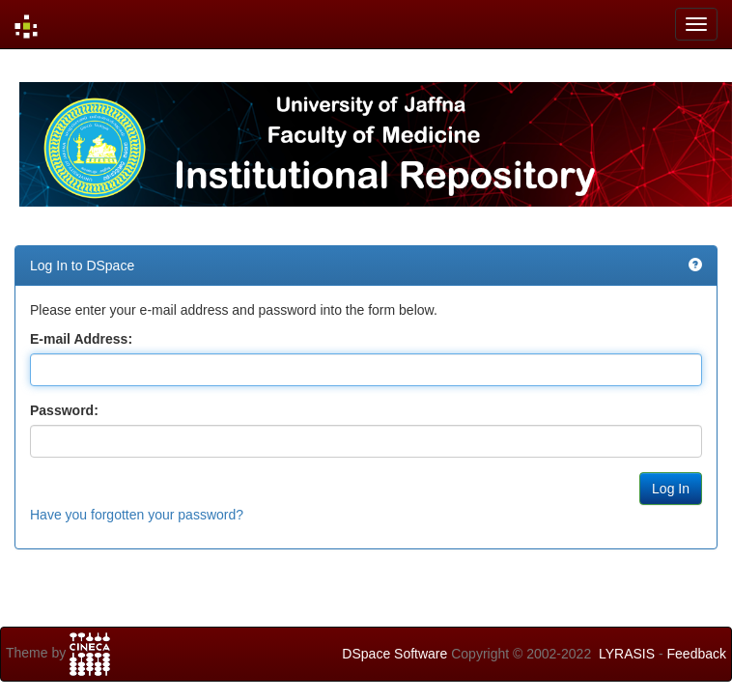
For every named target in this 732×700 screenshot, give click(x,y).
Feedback (697, 654)
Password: (64, 410)
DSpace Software (394, 654)
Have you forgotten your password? (137, 515)
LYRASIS (627, 654)
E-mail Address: (81, 339)
